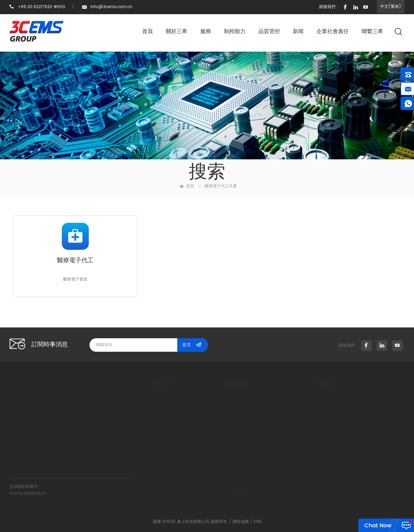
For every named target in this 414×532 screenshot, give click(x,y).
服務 (206, 31)
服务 (188, 411)
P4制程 (269, 411)
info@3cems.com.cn (111, 7)
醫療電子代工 (75, 261)
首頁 (148, 31)
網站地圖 (241, 522)
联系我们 (192, 464)
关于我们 (192, 400)
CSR (188, 454)
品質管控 (269, 31)
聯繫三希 (372, 31)
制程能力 (235, 31)
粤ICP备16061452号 (28, 494)
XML (257, 522)
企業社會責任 (333, 31)
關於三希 (177, 31)
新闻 (298, 31)
